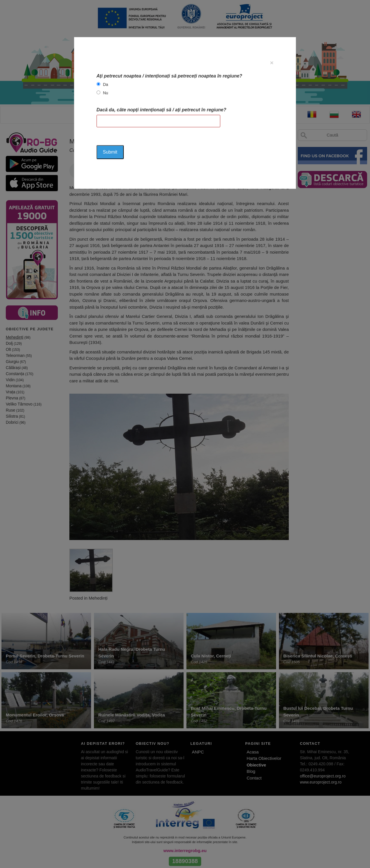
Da (106, 84)
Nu (106, 93)
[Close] (272, 63)
